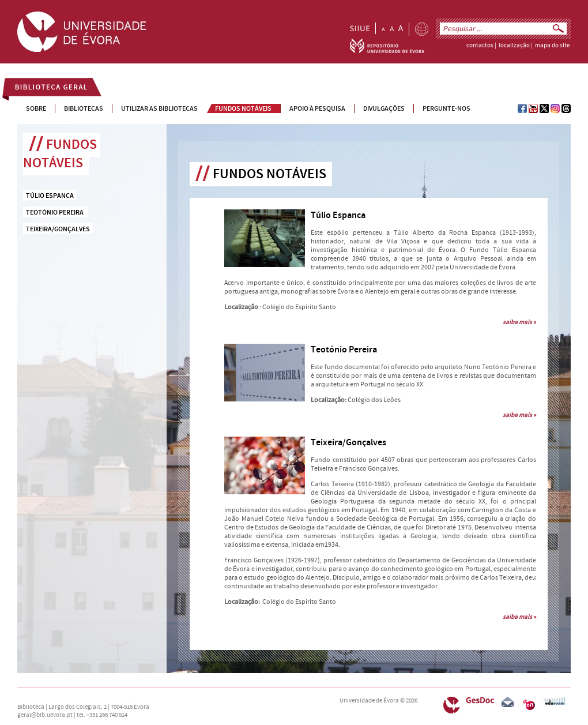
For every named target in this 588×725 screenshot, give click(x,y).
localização (514, 46)
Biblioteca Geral (44, 89)
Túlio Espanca (338, 215)
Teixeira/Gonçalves (348, 443)
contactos (480, 46)
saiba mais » (519, 322)
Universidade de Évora (369, 701)
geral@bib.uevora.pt (45, 715)
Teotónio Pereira (344, 350)
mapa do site (552, 46)
